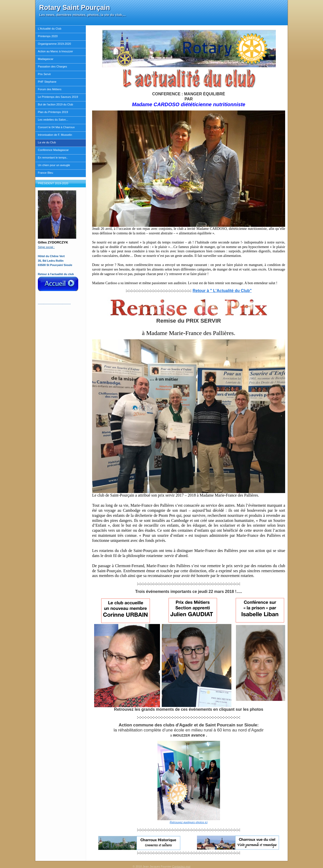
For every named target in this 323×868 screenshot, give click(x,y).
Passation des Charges (52, 66)
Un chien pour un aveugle (54, 165)
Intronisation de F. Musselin (55, 135)
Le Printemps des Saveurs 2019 (58, 97)
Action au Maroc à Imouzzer (55, 51)
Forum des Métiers (50, 89)
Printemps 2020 (48, 36)
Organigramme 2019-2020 (54, 44)
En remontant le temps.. (53, 158)
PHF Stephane (47, 82)
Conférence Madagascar (53, 150)
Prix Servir (44, 74)
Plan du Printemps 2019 (53, 112)
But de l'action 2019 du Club (56, 104)
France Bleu (45, 173)
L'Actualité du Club (50, 29)
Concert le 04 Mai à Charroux (56, 127)
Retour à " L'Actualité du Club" (222, 291)
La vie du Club (47, 142)
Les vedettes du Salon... (53, 120)
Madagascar (46, 59)
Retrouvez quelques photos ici (189, 822)
